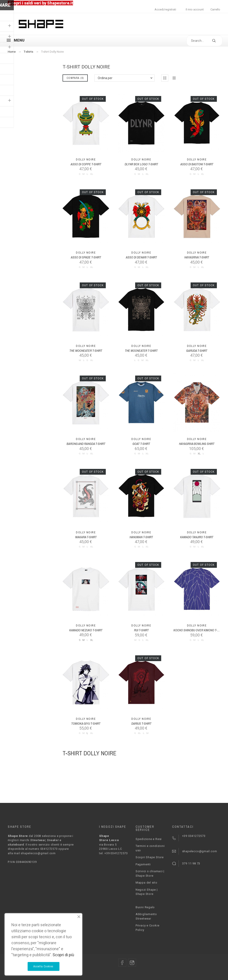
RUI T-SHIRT (141, 630)
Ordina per (105, 78)
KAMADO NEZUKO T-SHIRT (86, 630)
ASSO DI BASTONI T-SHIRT (197, 164)
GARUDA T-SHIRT (197, 351)
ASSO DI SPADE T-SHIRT (86, 257)
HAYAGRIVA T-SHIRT (197, 257)
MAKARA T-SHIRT (86, 537)
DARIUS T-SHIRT (141, 724)
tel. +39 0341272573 (113, 853)
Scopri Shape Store (150, 857)
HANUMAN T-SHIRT (141, 537)
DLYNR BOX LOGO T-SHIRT (141, 164)
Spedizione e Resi (149, 839)
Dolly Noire (86, 160)
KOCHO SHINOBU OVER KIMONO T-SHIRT (199, 630)
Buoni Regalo (145, 907)
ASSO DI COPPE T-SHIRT (86, 164)
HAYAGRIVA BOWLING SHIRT (197, 444)
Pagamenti (143, 864)
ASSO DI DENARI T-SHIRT (141, 257)
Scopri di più (63, 955)
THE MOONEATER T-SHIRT (86, 351)
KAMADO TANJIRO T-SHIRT (197, 537)
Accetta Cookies (44, 966)
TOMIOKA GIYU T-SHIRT (86, 724)
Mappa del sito (147, 883)
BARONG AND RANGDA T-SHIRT (86, 444)
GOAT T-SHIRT (141, 444)
